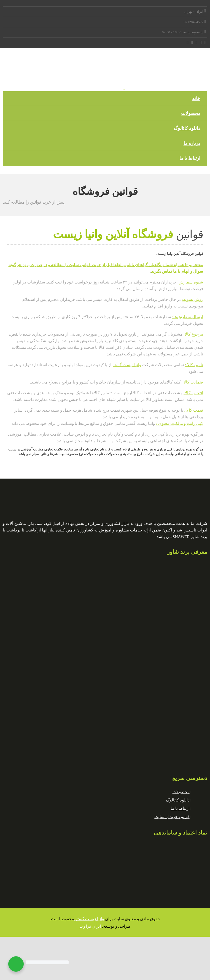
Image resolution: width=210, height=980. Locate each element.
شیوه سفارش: (190, 282)
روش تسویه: (192, 299)
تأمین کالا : (194, 365)
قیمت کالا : (194, 410)
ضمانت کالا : (192, 382)
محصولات (191, 113)
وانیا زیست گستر (127, 365)
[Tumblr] (188, 43)
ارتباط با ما (190, 158)
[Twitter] (201, 43)
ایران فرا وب (90, 926)
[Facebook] (205, 43)
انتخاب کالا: (193, 393)
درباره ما (192, 143)
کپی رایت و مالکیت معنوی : (180, 423)
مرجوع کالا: (193, 334)
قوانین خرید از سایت (172, 817)
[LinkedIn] (197, 43)
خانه (196, 98)
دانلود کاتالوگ (187, 128)
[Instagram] (192, 43)
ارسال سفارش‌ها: (188, 317)
